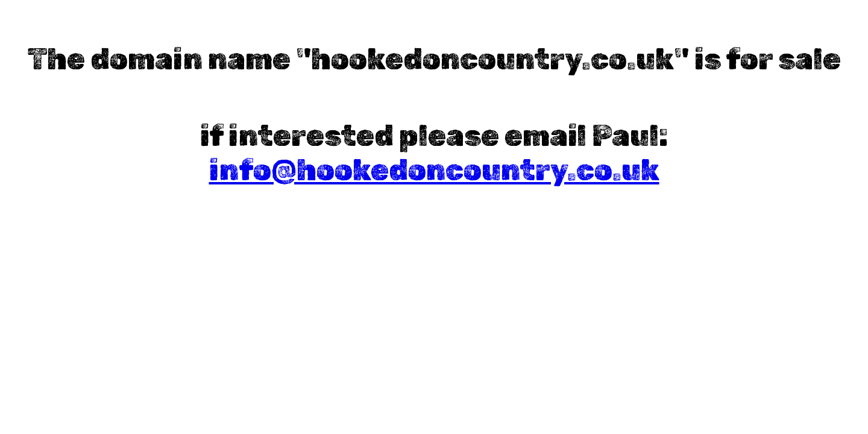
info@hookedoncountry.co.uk (434, 170)
